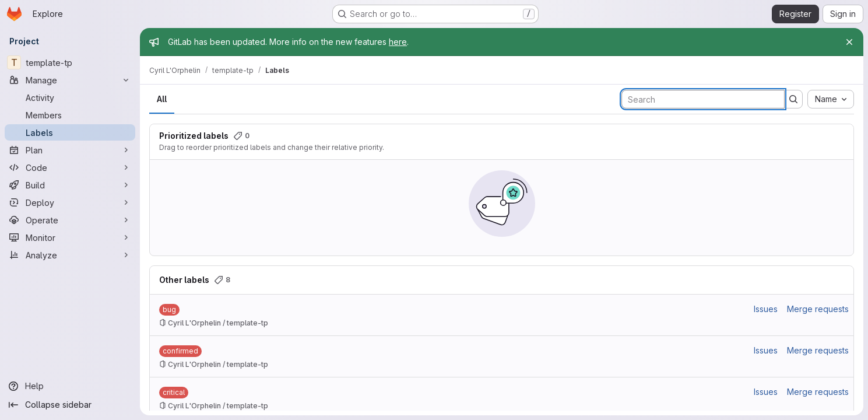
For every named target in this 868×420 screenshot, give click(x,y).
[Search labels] (703, 99)
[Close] (849, 42)
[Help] (70, 386)
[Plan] (70, 150)
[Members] (70, 115)
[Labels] (70, 132)
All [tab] (162, 99)
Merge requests (818, 309)
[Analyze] (70, 255)
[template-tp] (70, 62)
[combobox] (831, 99)
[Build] (70, 185)
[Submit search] (793, 99)
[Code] (70, 167)
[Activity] (70, 97)
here (398, 42)
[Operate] (70, 220)
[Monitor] (70, 237)
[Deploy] (70, 202)
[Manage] (70, 80)
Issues (766, 309)
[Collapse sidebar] (70, 405)
